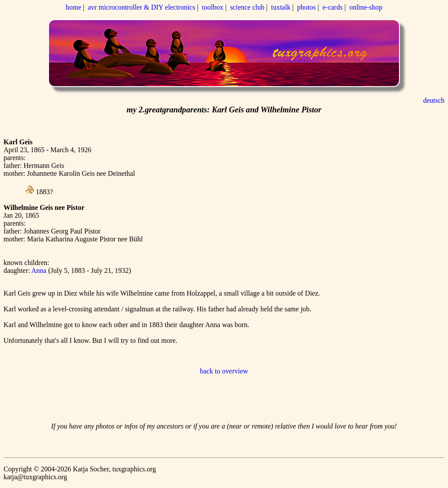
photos (306, 7)
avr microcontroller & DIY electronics (142, 7)
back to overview (224, 371)
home (73, 7)
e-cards (332, 7)
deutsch (434, 100)
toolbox (213, 7)
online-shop (366, 7)
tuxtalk (280, 7)
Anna (40, 270)
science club (247, 7)
